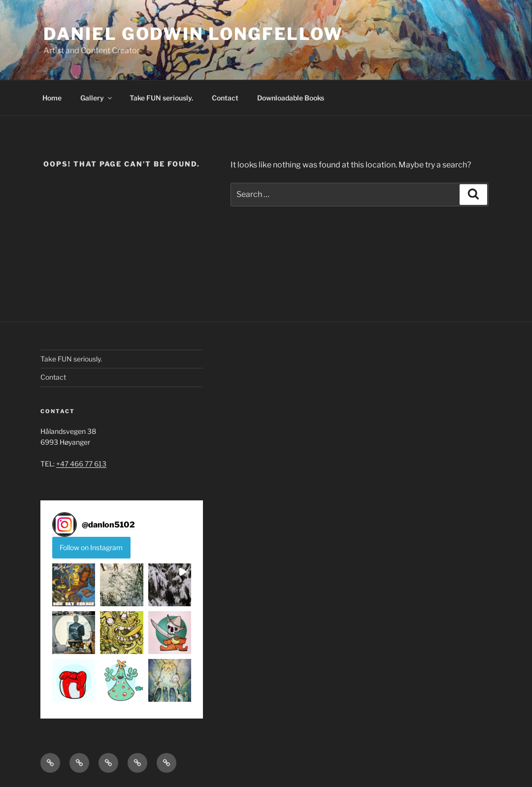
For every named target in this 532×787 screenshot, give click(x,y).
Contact (225, 98)
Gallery (97, 98)
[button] (74, 585)
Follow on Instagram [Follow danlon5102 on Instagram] (91, 547)
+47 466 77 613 (81, 464)
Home (52, 98)
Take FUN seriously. (161, 98)
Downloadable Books (291, 98)
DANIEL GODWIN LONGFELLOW (193, 34)
